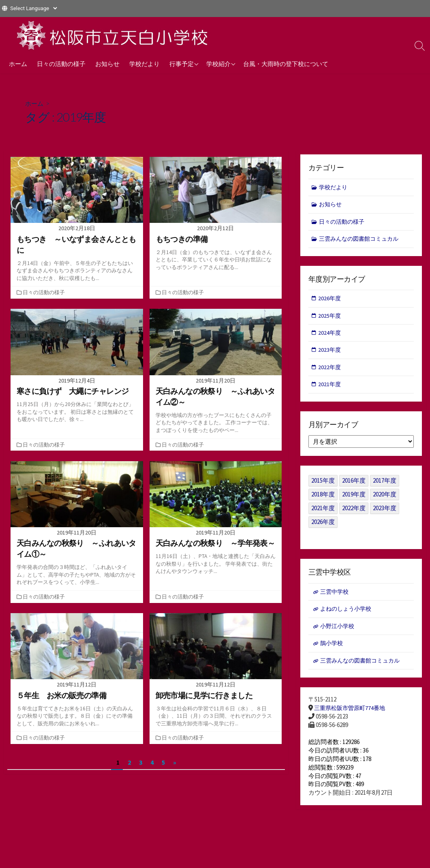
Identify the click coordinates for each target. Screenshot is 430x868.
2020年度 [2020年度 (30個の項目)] (385, 499)
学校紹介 (218, 64)
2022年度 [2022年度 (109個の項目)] (354, 513)
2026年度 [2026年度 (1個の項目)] (323, 527)
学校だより (144, 64)
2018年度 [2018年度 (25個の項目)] (323, 499)
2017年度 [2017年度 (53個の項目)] (385, 485)
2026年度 (330, 300)
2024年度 (330, 336)
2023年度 (330, 354)
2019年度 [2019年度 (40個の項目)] (354, 499)
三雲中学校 (335, 597)
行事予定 (182, 64)
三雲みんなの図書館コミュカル (362, 241)
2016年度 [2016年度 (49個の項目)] (354, 485)
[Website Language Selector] (33, 8)
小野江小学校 (338, 632)
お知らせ (107, 64)
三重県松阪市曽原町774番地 (352, 715)
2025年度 (330, 318)
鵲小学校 (332, 650)
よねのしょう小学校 (348, 614)
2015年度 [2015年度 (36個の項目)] (323, 485)
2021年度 (330, 389)
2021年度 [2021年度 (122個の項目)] (323, 513)
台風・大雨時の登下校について (286, 64)
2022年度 (330, 371)
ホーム (18, 64)
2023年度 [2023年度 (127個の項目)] (385, 513)
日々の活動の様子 (61, 64)
